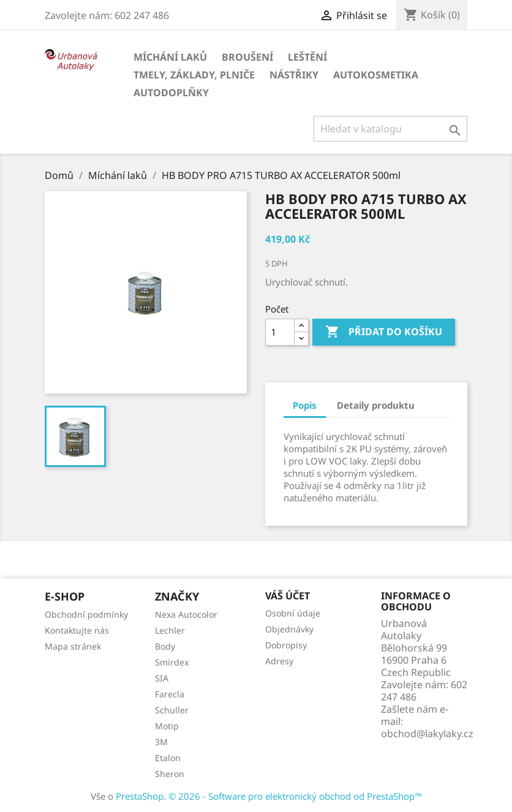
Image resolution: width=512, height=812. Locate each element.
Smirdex (172, 662)
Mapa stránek (73, 646)
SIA (162, 678)
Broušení (247, 57)
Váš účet (288, 596)
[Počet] (280, 332)
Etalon (168, 758)
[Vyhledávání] (390, 129)
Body (165, 646)
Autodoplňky (171, 93)
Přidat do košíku (384, 332)
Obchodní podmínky (86, 614)
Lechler (170, 630)
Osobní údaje (293, 613)
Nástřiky (294, 75)
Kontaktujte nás (77, 630)
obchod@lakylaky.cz (427, 734)
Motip (167, 726)
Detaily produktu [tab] (376, 405)
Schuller (172, 710)
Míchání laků (170, 57)
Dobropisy (286, 645)
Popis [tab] (305, 405)
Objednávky (289, 629)
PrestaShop (140, 796)
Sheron (170, 774)
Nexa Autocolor (186, 614)
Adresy (279, 661)
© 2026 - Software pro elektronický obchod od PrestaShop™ (295, 796)
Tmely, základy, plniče (194, 75)
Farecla (170, 694)
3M (161, 742)
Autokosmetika (376, 75)
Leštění (307, 57)
